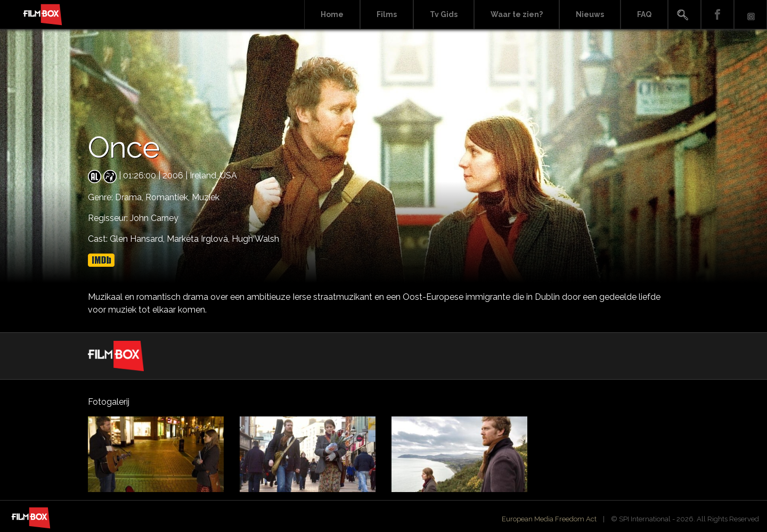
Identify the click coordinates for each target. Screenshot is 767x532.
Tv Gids (444, 14)
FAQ (644, 14)
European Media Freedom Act (549, 519)
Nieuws (590, 14)
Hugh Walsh (255, 239)
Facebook (717, 15)
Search (684, 15)
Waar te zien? (517, 14)
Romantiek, (169, 197)
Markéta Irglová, (199, 239)
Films (387, 14)
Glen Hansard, (138, 239)
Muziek (206, 197)
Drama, (130, 197)
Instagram (750, 15)
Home (332, 14)
